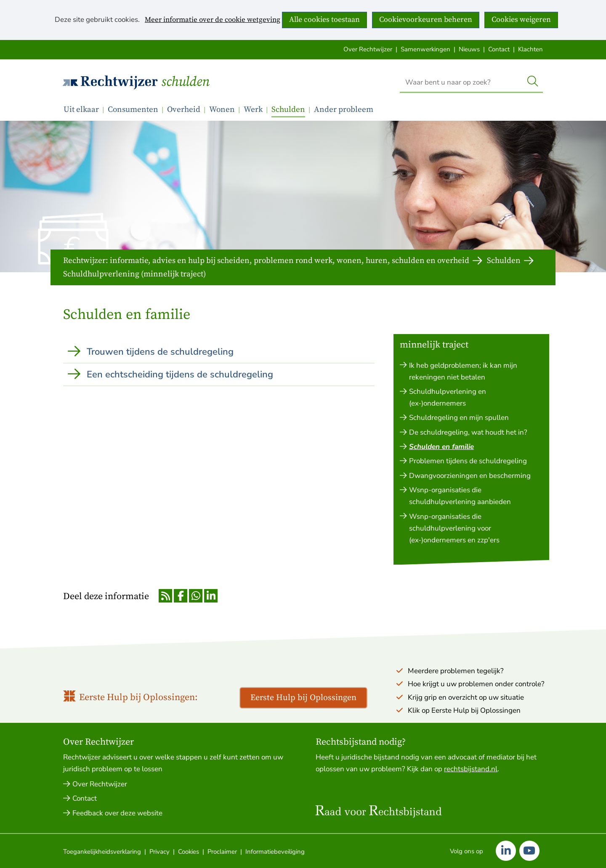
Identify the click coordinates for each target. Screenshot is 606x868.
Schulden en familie (441, 447)
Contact (499, 49)
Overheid (184, 110)
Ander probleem (344, 110)
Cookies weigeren (521, 20)
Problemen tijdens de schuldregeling (468, 461)
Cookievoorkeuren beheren (426, 20)
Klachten (530, 49)
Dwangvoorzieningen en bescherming (470, 476)
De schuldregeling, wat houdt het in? (468, 432)
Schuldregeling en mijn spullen (459, 418)
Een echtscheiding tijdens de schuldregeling (180, 374)
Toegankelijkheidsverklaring (102, 852)
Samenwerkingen (425, 49)
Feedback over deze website (117, 813)
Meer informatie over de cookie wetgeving (213, 20)
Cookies (189, 852)
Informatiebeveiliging (275, 852)
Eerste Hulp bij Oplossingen (303, 698)
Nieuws (469, 49)
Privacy (159, 852)
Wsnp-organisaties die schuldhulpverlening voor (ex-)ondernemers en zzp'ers (454, 528)
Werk (253, 110)
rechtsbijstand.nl (471, 769)
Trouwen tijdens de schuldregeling (160, 352)
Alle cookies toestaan (324, 20)
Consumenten (133, 110)
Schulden (185, 82)
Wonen (222, 110)
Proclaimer (222, 852)
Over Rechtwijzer (368, 49)
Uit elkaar (81, 110)
